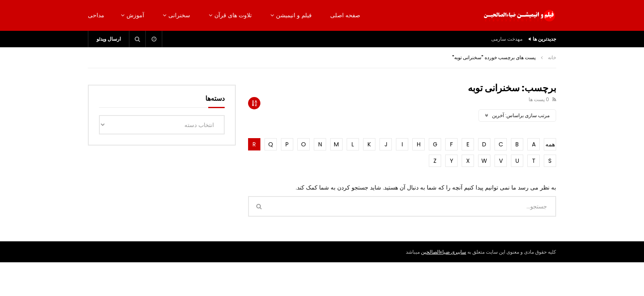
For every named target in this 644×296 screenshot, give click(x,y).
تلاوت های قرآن (233, 15)
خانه (552, 57)
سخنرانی (179, 15)
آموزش (135, 15)
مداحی (96, 15)
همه (550, 144)
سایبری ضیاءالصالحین (444, 252)
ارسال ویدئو (109, 39)
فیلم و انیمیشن (294, 15)
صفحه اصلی (345, 15)
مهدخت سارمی (507, 39)
